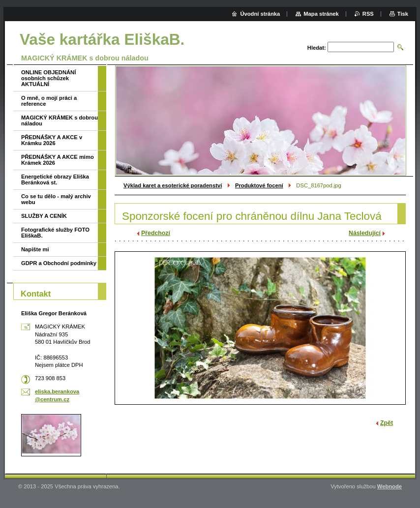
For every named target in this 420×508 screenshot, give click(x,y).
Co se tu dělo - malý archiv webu (56, 199)
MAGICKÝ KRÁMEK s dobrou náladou (60, 120)
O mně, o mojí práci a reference (49, 101)
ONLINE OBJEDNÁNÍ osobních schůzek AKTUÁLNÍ (48, 78)
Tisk (403, 14)
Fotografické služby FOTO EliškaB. (55, 233)
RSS (368, 14)
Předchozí (156, 233)
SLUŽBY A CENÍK (44, 216)
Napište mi (35, 249)
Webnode (390, 486)
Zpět (387, 423)
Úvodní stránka (260, 14)
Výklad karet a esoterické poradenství (173, 185)
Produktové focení (259, 185)
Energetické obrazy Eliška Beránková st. (55, 179)
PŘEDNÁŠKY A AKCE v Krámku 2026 (52, 140)
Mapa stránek (321, 14)
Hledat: (317, 48)
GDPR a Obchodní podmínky (59, 263)
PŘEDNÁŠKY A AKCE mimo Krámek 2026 (58, 160)
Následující (365, 233)
